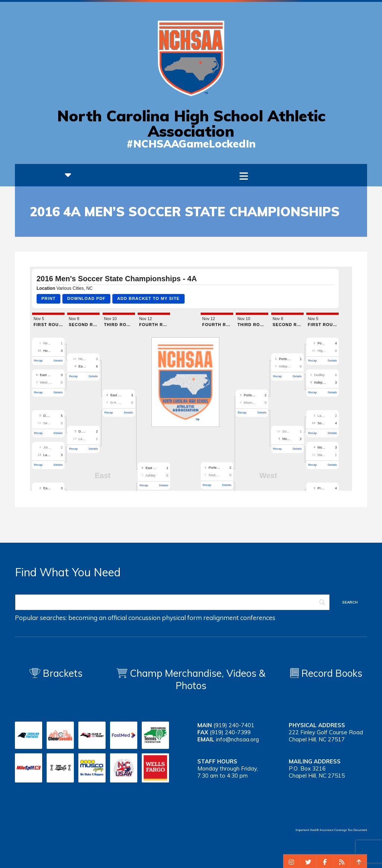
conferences (258, 618)
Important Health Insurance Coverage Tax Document (331, 830)
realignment (221, 618)
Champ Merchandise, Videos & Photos (198, 679)
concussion (144, 618)
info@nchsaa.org (237, 739)
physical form (182, 618)
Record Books (326, 673)
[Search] (172, 602)
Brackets (56, 673)
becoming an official (98, 618)
